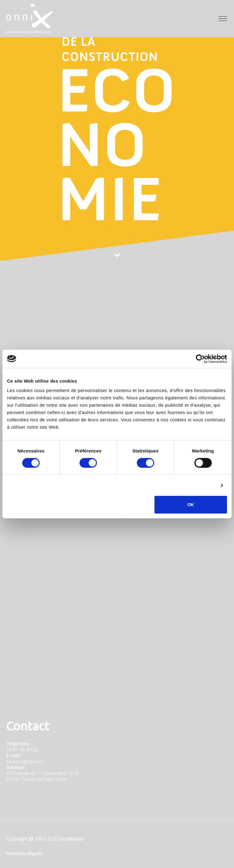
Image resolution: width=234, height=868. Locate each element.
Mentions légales (25, 853)
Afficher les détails (195, 485)
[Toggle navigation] (223, 19)
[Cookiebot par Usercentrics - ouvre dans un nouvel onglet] (200, 359)
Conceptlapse (69, 839)
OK (191, 504)
